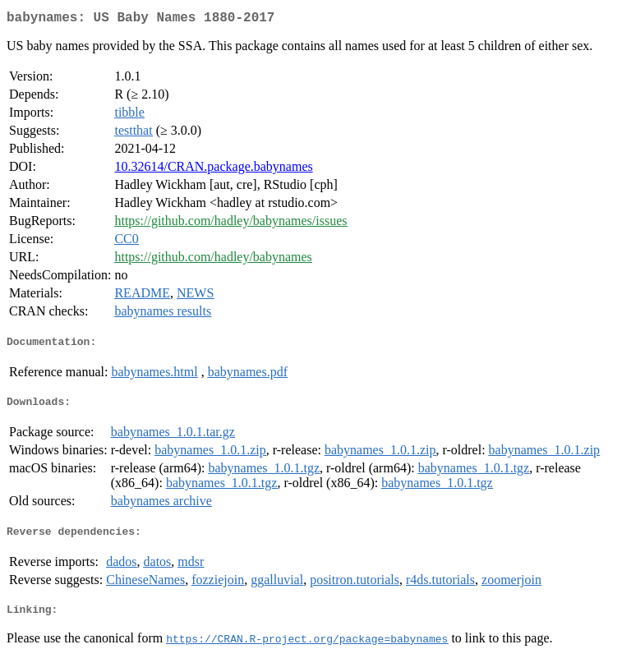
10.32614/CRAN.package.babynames (213, 170)
